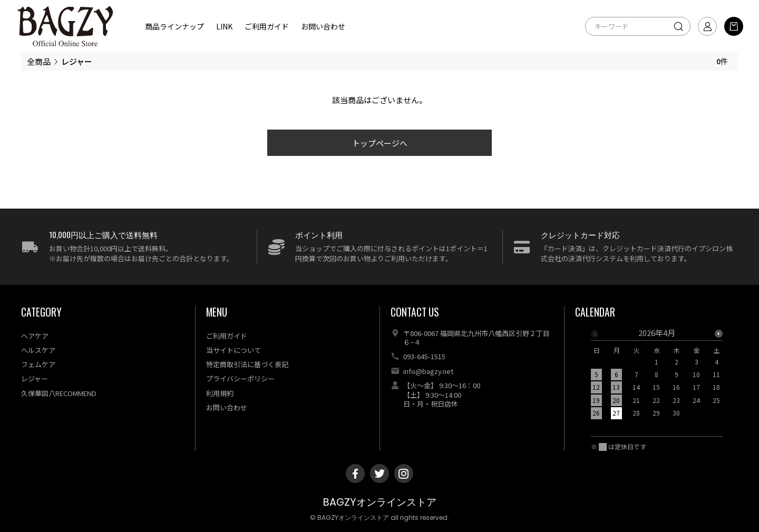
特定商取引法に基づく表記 (247, 364)
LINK (224, 26)
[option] (657, 376)
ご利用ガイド (267, 26)
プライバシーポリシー (240, 378)
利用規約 (220, 393)
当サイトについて (233, 350)
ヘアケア (35, 336)
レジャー (35, 378)
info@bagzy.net (428, 371)
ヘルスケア (38, 350)
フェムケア (38, 364)
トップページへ (380, 143)
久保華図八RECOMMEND (59, 393)
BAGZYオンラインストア (380, 502)
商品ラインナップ (174, 26)
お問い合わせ (323, 26)
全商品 (39, 61)
